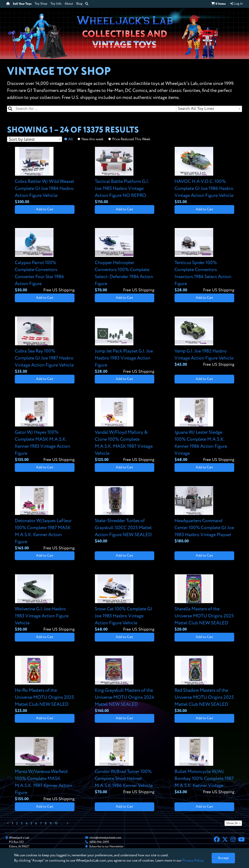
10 (56, 824)
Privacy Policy (193, 861)
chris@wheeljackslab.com (105, 838)
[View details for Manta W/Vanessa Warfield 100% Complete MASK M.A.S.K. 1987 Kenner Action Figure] (45, 770)
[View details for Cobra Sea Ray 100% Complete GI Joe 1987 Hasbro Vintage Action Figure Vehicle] (45, 346)
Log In (236, 4)
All (71, 139)
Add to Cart (45, 209)
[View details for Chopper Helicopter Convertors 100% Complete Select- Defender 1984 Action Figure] (125, 261)
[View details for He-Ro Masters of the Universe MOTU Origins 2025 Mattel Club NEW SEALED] (45, 685)
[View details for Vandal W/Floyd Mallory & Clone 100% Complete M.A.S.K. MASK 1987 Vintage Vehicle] (125, 430)
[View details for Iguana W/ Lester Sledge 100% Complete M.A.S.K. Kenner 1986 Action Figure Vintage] (204, 430)
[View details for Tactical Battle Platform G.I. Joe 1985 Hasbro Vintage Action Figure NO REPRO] (125, 176)
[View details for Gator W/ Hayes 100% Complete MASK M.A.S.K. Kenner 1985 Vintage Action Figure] (45, 430)
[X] (225, 840)
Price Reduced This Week (131, 139)
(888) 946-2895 (99, 842)
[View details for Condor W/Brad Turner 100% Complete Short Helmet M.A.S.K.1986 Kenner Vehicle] (125, 766)
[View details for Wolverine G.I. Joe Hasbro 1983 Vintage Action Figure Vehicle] (45, 603)
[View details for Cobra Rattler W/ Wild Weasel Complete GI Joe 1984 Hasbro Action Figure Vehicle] (45, 176)
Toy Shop (41, 4)
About (69, 4)
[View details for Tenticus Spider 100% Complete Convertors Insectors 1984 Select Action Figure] (204, 261)
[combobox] (209, 109)
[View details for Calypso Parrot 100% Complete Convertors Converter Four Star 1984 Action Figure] (45, 261)
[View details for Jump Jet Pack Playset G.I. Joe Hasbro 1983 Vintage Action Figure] (125, 346)
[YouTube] (241, 840)
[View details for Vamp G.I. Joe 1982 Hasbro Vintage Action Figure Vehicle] (204, 342)
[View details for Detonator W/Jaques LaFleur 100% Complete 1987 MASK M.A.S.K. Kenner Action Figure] (45, 519)
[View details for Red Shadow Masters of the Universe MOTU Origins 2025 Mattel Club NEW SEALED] (204, 685)
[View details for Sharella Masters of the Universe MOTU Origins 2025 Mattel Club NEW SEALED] (204, 603)
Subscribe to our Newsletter (106, 846)
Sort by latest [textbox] (22, 139)
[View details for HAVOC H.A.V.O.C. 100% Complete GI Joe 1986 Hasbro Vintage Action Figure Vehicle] (204, 176)
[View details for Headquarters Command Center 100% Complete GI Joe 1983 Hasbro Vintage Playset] (204, 515)
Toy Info (56, 4)
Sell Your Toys (22, 4)
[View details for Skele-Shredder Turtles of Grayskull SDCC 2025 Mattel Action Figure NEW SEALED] (125, 515)
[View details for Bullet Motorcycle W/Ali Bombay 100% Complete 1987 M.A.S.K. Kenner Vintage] (204, 766)
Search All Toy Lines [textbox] (196, 109)
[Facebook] (217, 840)
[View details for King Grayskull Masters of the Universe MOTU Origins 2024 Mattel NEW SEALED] (125, 685)
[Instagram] (233, 840)
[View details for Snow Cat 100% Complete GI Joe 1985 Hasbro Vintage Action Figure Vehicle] (125, 603)
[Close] (223, 858)
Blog (79, 4)
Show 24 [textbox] (232, 823)
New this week (92, 139)
